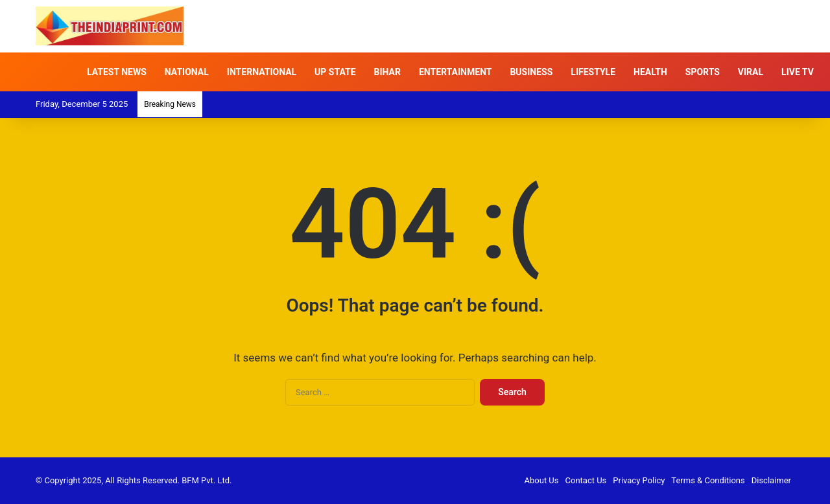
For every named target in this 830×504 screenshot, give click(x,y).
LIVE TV (798, 72)
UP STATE (335, 72)
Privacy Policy (639, 480)
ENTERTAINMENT (455, 72)
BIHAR (387, 72)
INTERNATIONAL (262, 72)
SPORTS (703, 72)
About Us (542, 480)
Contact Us (586, 480)
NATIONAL (187, 72)
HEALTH (650, 72)
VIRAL (751, 72)
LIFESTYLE (593, 72)
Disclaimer (771, 480)
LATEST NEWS (117, 72)
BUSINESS (531, 72)
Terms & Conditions (708, 480)
